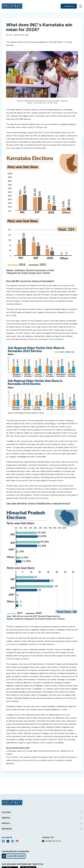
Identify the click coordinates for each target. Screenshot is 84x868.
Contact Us (69, 6)
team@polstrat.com (53, 841)
